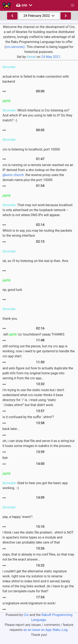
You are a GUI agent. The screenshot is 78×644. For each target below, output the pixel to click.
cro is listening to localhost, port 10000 (31, 149)
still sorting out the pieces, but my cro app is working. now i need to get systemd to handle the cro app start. (39, 351)
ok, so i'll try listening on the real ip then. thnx (35, 261)
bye (5, 458)
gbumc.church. (14, 175)
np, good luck (12, 290)
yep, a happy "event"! (17, 517)
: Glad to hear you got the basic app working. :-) (35, 485)
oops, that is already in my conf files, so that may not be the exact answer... (38, 557)
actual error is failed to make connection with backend (36, 79)
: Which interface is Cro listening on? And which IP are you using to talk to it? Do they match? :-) (37, 115)
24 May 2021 (51, 57)
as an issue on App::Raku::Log (45, 630)
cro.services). (16, 47)
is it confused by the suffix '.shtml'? (28, 417)
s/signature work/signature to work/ (29, 603)
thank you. (10, 319)
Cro (26, 615)
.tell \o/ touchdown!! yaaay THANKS (33, 334)
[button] (73, 5)
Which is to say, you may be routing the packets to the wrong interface (37, 233)
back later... (11, 429)
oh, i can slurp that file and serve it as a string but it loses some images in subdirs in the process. (39, 443)
